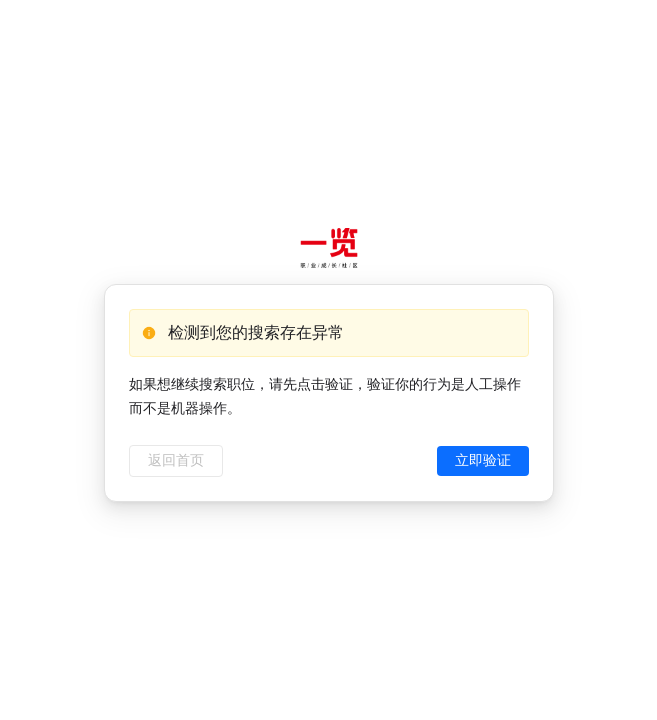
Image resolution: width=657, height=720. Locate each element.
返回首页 (176, 460)
